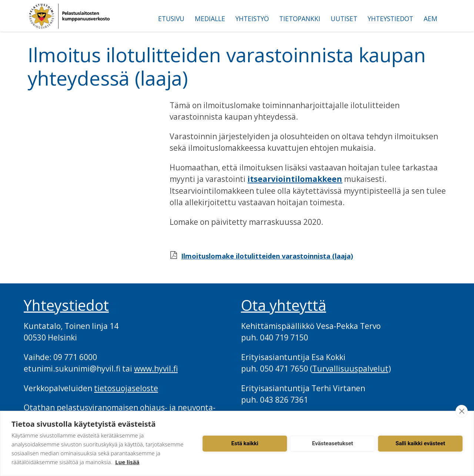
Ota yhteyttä (284, 305)
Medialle (210, 19)
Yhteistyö (252, 19)
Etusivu (171, 19)
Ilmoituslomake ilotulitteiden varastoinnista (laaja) (267, 256)
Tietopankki (300, 19)
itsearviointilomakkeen (295, 179)
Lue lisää (127, 462)
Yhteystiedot (390, 19)
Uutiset (344, 19)
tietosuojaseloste (126, 388)
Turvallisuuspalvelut (350, 369)
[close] (462, 411)
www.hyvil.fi (156, 369)
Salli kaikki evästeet (420, 443)
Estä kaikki (245, 443)
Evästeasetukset (333, 443)
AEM (430, 19)
